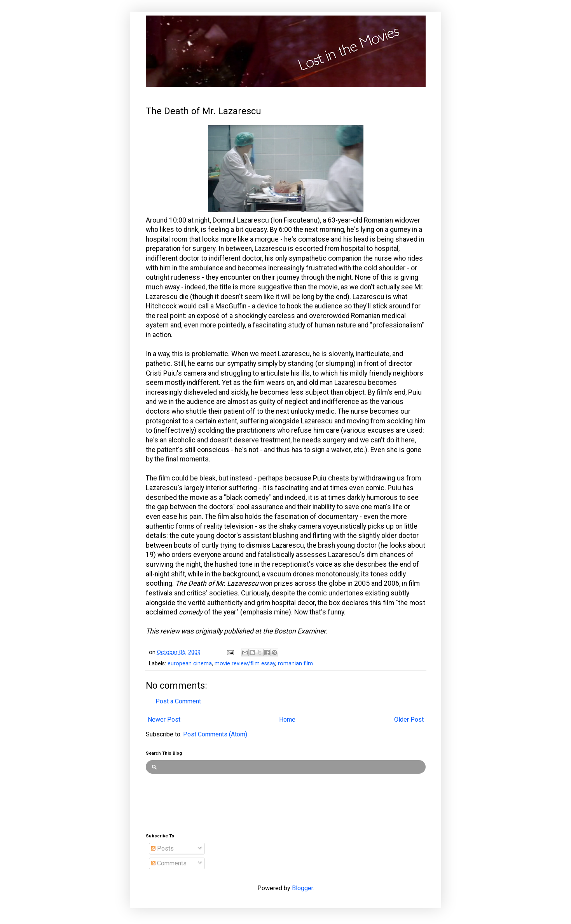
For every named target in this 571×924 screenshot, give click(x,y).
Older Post (409, 720)
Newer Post (164, 720)
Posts (162, 848)
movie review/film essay (245, 664)
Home (287, 720)
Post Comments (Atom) (215, 734)
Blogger (302, 888)
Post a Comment (178, 701)
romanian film (295, 664)
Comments (169, 863)
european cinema (190, 664)
